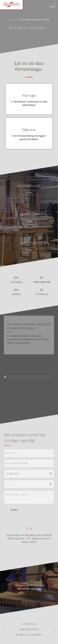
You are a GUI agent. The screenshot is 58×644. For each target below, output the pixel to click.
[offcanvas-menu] (54, 4)
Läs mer (29, 193)
